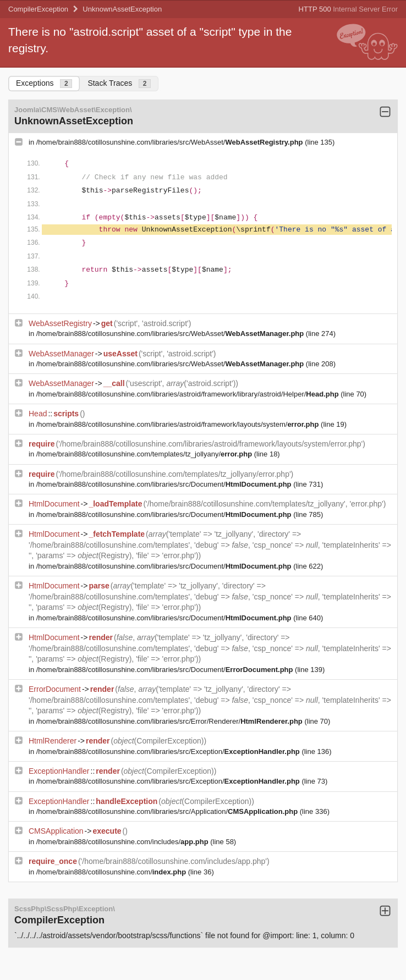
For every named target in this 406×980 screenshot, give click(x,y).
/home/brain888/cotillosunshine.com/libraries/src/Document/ (165, 484)
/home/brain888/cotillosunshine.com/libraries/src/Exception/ (169, 751)
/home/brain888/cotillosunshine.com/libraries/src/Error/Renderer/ (171, 721)
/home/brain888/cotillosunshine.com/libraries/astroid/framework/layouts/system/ (179, 424)
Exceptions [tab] (44, 83)
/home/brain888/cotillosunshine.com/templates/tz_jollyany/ (145, 454)
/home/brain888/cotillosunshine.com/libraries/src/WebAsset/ (171, 142)
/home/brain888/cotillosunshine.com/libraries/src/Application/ (168, 811)
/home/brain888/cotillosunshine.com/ (112, 872)
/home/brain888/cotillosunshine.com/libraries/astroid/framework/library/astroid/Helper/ (188, 394)
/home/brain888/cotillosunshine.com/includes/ (124, 842)
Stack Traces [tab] (119, 83)
